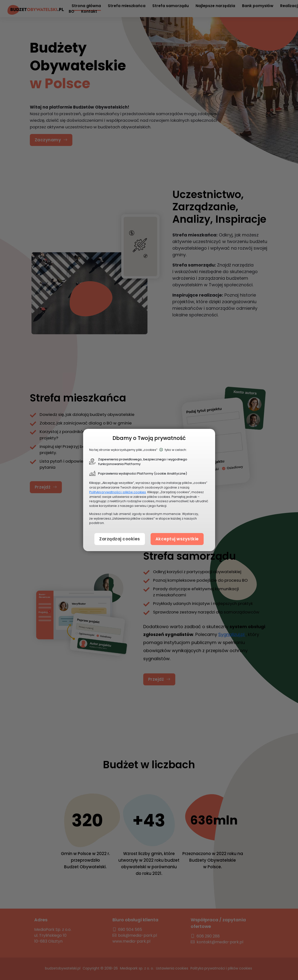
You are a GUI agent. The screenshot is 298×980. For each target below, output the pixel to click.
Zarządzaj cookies (120, 539)
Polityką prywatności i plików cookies (118, 492)
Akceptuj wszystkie (177, 539)
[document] (149, 490)
